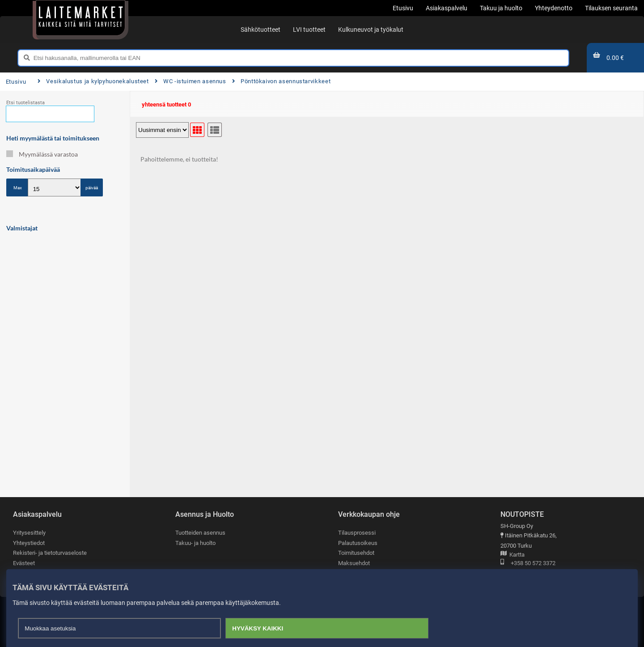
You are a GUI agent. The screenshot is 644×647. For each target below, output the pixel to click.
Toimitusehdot (356, 553)
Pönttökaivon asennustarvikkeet (282, 81)
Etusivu (16, 82)
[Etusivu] (80, 18)
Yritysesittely (29, 533)
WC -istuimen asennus (191, 81)
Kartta (513, 555)
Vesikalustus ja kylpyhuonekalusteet (93, 81)
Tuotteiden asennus (200, 533)
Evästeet (24, 563)
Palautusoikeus (358, 543)
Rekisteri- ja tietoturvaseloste (50, 553)
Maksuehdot (354, 563)
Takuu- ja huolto (195, 543)
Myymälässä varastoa (42, 154)
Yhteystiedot (29, 543)
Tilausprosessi (357, 533)
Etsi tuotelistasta (25, 103)
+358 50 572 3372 (528, 564)
